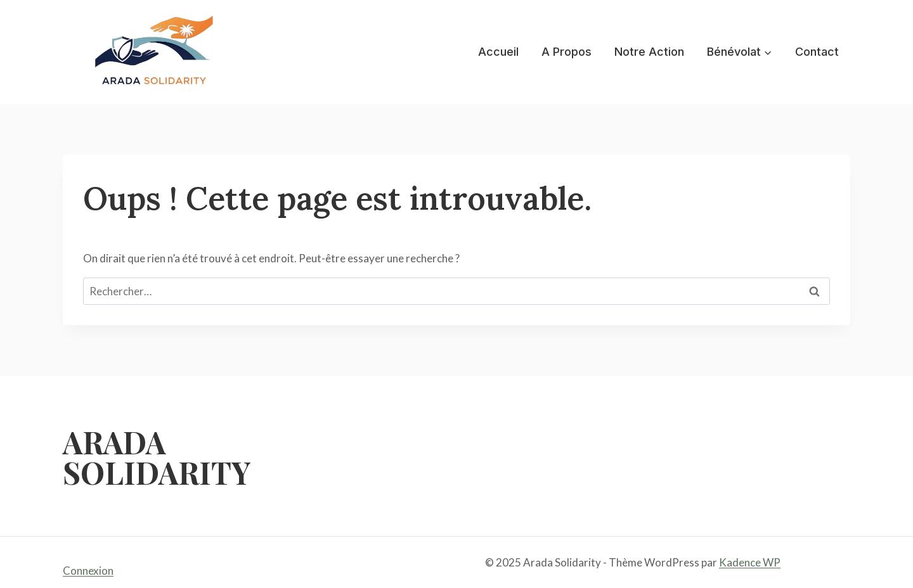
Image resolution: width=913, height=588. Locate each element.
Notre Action (649, 52)
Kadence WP (750, 562)
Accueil (498, 52)
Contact (817, 52)
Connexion (88, 571)
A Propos (567, 52)
